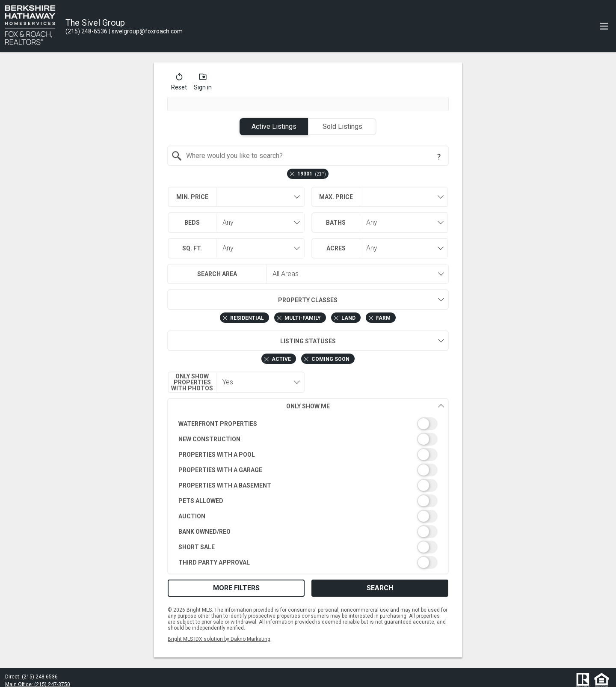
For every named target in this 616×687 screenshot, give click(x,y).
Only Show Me (365, 406)
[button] (179, 83)
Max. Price (336, 197)
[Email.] (146, 31)
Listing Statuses (252, 341)
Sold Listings (342, 126)
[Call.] (86, 31)
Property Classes (253, 300)
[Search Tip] (439, 157)
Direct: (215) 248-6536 (31, 677)
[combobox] (308, 156)
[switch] (308, 424)
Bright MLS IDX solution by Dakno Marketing (219, 639)
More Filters (236, 588)
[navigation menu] (604, 26)
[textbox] (313, 156)
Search (380, 588)
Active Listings (274, 126)
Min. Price (192, 197)
